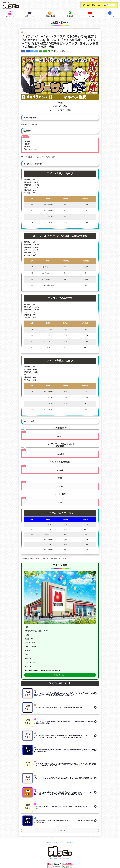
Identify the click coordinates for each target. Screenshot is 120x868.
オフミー (58, 859)
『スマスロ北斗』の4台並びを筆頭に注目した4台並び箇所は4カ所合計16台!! (59, 707)
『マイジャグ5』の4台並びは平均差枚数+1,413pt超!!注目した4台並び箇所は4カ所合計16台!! (64, 778)
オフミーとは (110, 14)
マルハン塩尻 (60, 51)
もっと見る (60, 830)
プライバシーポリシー (59, 842)
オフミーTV (90, 14)
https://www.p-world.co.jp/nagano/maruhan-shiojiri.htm (42, 670)
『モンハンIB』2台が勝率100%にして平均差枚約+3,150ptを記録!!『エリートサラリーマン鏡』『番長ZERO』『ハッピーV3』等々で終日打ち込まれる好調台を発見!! (63, 793)
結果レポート (30, 14)
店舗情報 (70, 14)
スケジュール (10, 14)
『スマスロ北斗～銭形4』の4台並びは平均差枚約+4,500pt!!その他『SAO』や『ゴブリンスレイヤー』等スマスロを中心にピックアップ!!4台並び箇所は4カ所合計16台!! (64, 737)
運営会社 (49, 842)
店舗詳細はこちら (60, 675)
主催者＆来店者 (50, 14)
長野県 (51, 51)
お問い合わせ (70, 842)
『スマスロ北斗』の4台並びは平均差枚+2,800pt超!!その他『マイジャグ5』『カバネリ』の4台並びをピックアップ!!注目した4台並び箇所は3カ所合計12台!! (64, 694)
